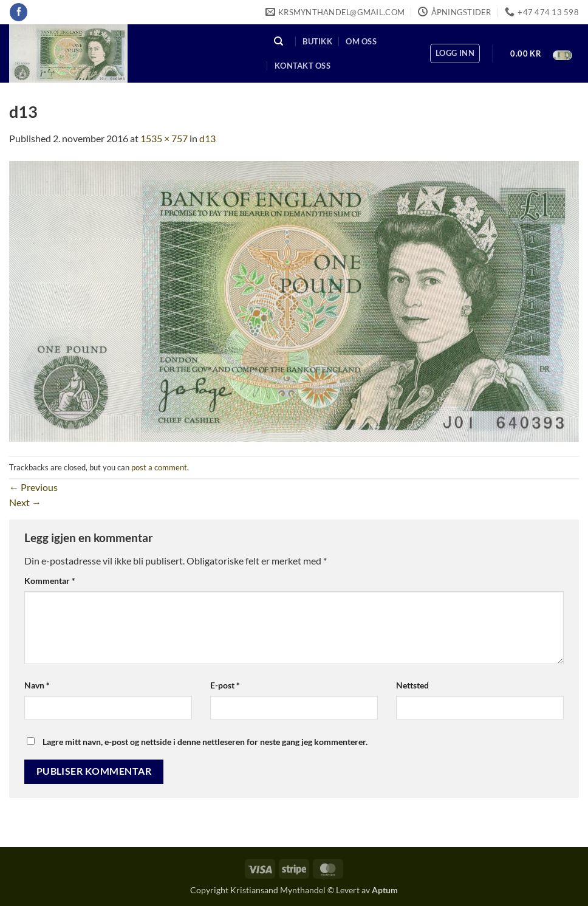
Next (25, 502)
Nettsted (412, 685)
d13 (207, 138)
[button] (455, 53)
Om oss (361, 41)
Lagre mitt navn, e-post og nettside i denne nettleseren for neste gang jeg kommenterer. (205, 742)
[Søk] (279, 41)
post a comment (159, 467)
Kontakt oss (303, 66)
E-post (225, 685)
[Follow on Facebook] (19, 12)
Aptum (385, 890)
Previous (33, 487)
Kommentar (50, 581)
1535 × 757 (164, 138)
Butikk (317, 41)
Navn (37, 685)
